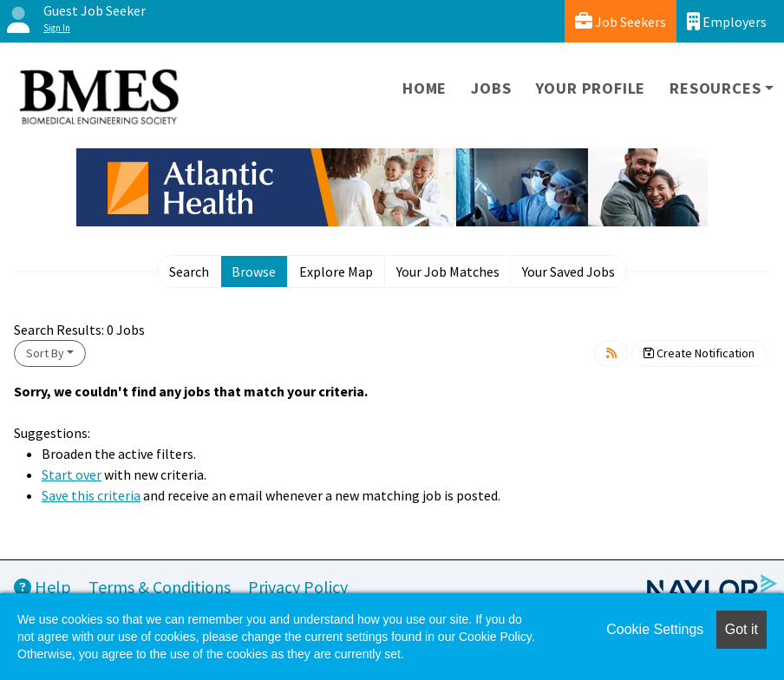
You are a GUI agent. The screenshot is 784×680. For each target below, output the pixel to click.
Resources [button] (715, 88)
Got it (742, 629)
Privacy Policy (298, 587)
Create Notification (699, 353)
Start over (72, 474)
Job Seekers (621, 21)
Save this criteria (91, 495)
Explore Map (336, 271)
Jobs (491, 88)
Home (425, 88)
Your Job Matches (448, 271)
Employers (727, 21)
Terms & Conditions (160, 587)
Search (189, 271)
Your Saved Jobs (568, 271)
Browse (254, 271)
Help (42, 587)
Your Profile (591, 88)
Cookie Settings (655, 629)
